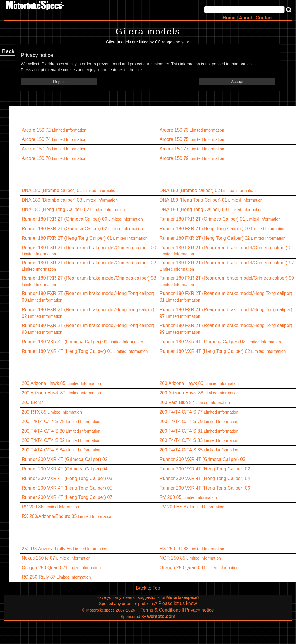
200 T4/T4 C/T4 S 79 (181, 421)
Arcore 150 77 (174, 149)
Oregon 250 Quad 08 (181, 568)
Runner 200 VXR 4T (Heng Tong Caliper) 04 (205, 478)
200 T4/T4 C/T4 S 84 (43, 450)
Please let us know (178, 603)
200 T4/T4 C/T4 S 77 (181, 412)
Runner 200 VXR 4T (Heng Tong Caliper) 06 (205, 488)
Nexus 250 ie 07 (38, 558)
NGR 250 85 (172, 558)
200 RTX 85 (34, 412)
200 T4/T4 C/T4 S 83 (181, 440)
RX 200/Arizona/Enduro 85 (49, 516)
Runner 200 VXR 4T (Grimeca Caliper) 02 (65, 459)
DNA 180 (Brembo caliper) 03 (52, 200)
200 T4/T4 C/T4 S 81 (181, 431)
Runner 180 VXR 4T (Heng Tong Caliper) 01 (67, 351)
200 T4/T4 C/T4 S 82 (43, 440)
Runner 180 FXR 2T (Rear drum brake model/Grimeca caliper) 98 (89, 278)
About (245, 18)
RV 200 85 (170, 497)
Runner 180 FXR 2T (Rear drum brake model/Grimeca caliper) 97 (227, 263)
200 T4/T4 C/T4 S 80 (43, 431)
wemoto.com (161, 616)
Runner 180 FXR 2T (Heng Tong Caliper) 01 (67, 238)
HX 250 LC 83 (174, 549)
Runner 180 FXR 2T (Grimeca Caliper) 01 (202, 219)
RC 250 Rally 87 (39, 577)
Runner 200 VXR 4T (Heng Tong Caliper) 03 (67, 478)
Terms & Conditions (161, 610)
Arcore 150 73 (174, 130)
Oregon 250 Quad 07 (43, 568)
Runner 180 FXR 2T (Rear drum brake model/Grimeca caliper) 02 (89, 263)
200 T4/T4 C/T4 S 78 (43, 421)
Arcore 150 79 (174, 158)
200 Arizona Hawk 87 (44, 393)
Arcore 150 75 (174, 139)
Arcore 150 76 (36, 149)
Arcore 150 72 (36, 130)
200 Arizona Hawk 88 (181, 393)
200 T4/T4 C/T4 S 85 (181, 450)
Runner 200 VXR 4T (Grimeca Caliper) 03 (202, 459)
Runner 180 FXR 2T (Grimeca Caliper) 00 (64, 219)
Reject (59, 82)
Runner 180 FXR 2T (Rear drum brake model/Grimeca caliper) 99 (227, 278)
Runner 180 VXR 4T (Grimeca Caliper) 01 (65, 342)
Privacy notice (199, 610)
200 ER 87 (33, 402)
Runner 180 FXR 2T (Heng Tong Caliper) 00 (205, 229)
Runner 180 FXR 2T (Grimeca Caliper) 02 (64, 229)
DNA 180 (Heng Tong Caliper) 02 (55, 210)
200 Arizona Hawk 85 (44, 383)
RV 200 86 (33, 507)
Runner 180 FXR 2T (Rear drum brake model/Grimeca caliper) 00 (89, 248)
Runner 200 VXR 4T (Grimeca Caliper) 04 (65, 469)
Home (229, 18)
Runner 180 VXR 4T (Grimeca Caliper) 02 (202, 342)
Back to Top (148, 588)
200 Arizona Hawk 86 (181, 383)
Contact (264, 18)
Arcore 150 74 (36, 139)
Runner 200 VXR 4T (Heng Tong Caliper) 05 (67, 488)
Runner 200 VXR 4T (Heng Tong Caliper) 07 (67, 497)
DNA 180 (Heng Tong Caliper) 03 (193, 210)
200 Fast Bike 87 (177, 402)
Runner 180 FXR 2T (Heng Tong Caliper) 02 (205, 238)
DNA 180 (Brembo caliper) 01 (52, 190)
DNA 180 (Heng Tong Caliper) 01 (193, 200)
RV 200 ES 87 (174, 507)
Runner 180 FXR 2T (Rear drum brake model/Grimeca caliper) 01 (227, 248)
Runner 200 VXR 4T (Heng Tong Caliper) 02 (205, 469)
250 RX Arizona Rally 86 (47, 549)
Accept (237, 82)
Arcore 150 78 (36, 158)
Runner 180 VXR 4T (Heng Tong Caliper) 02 (205, 351)
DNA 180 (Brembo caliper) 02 (190, 190)
